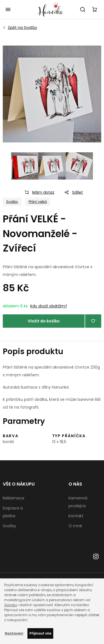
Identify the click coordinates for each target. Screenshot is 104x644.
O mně (75, 526)
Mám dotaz (38, 192)
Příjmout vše (40, 633)
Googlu (11, 605)
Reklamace (14, 498)
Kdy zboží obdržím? (49, 306)
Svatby (22, 28)
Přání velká (38, 202)
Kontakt (76, 516)
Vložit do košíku (44, 321)
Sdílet (72, 192)
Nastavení (14, 633)
